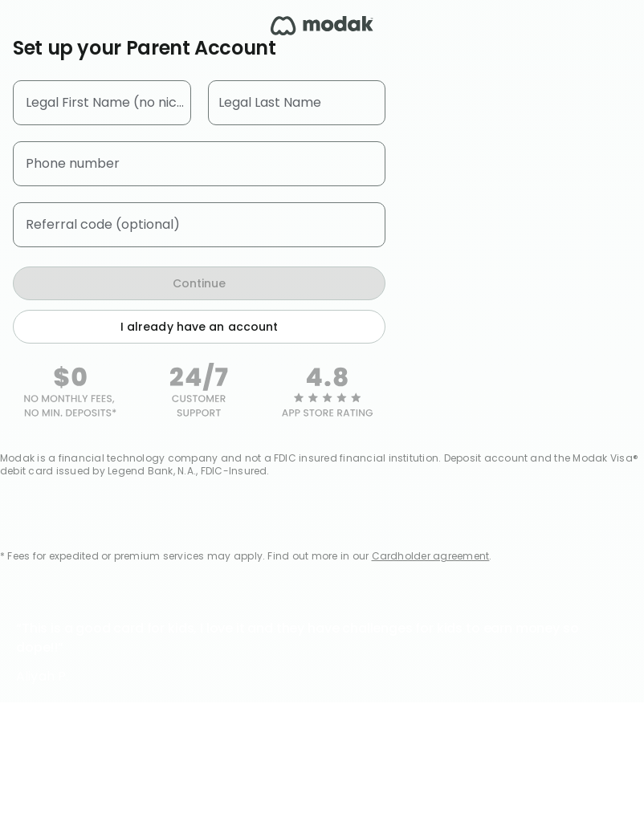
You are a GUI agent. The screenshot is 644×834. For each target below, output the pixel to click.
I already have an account (200, 327)
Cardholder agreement (431, 556)
